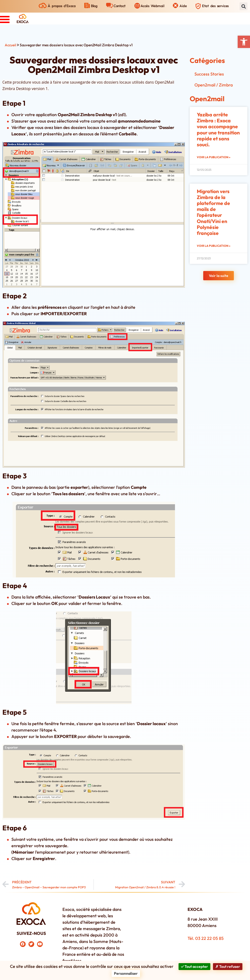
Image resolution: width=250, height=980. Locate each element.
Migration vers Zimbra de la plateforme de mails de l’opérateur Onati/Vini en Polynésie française (213, 212)
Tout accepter (194, 966)
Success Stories (209, 74)
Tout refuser (228, 966)
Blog (94, 6)
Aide (183, 6)
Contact (120, 6)
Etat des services (215, 6)
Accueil (11, 45)
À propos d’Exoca (62, 6)
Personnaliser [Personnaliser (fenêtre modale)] (126, 973)
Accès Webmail (152, 6)
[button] (244, 42)
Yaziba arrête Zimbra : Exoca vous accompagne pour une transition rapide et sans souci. (218, 129)
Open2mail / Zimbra (214, 85)
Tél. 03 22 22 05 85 (206, 938)
